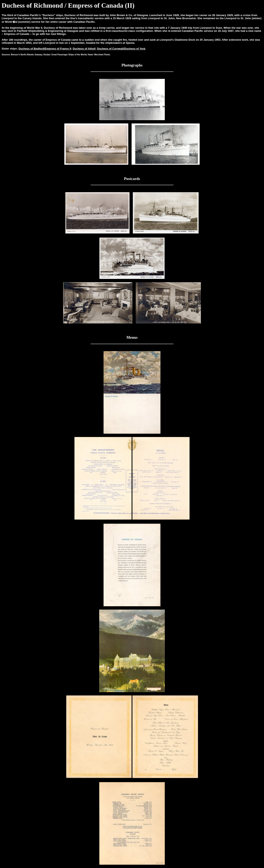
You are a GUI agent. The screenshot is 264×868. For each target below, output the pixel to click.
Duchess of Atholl (84, 49)
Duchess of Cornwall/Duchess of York (121, 49)
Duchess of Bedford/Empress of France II (45, 49)
